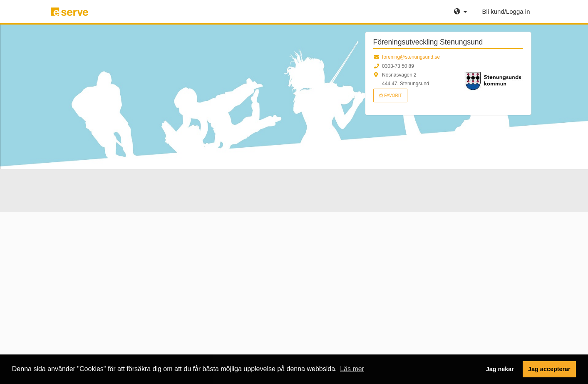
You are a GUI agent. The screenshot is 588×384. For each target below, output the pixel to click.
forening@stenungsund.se (411, 57)
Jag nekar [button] (500, 369)
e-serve (71, 15)
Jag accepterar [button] (549, 369)
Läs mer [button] (352, 369)
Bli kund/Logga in (506, 11)
